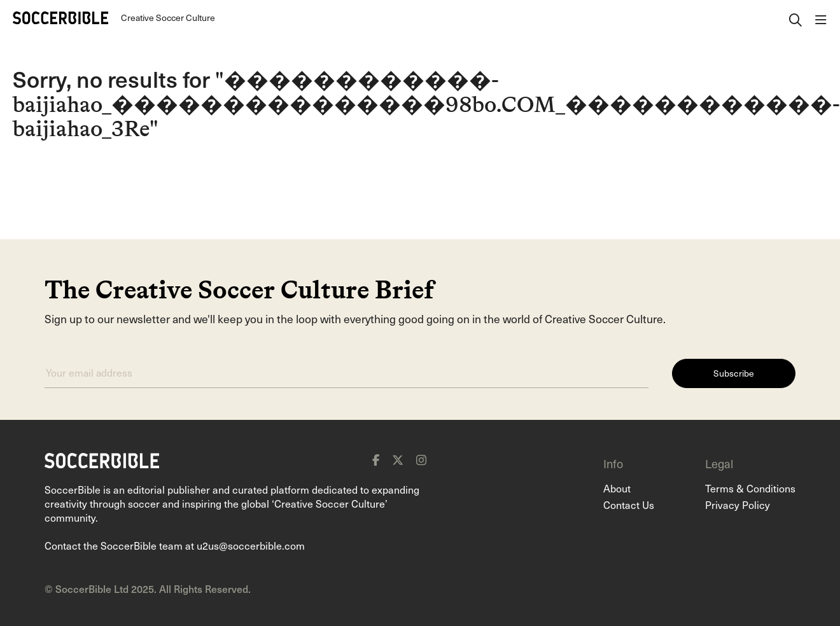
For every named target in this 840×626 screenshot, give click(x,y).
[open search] (795, 18)
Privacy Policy (738, 504)
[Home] (60, 18)
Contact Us (629, 504)
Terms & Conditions (750, 488)
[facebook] (376, 460)
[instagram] (421, 460)
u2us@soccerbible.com (251, 545)
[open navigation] (821, 18)
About (617, 488)
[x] (398, 460)
